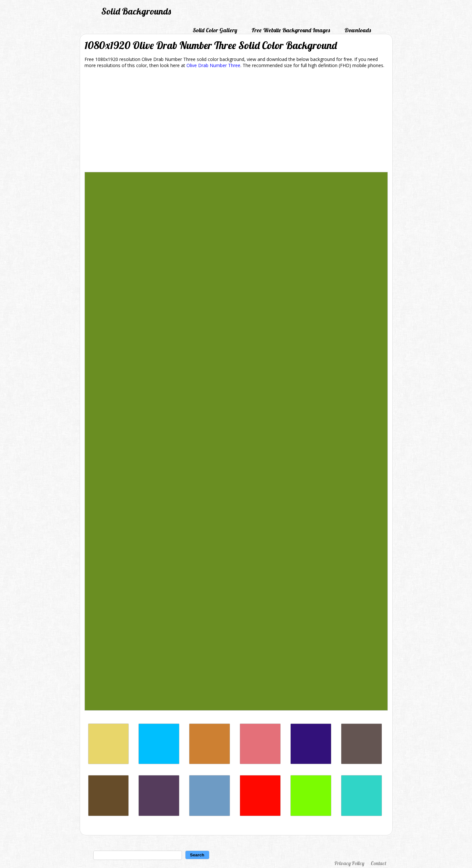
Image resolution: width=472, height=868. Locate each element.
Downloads (358, 30)
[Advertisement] (236, 121)
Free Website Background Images (291, 30)
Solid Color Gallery (215, 30)
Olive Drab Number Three (213, 65)
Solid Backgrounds (136, 11)
